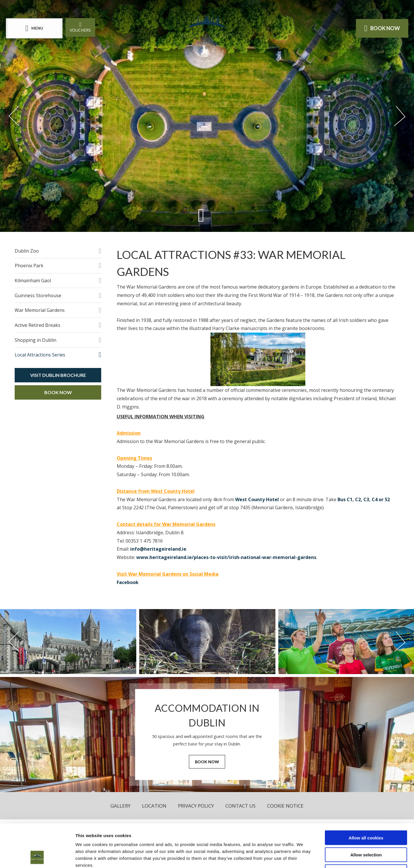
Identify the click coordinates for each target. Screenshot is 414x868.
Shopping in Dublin (36, 340)
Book (382, 28)
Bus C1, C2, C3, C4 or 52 (364, 499)
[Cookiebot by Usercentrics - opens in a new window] (37, 857)
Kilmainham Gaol (33, 281)
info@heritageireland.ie (158, 549)
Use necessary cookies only (366, 831)
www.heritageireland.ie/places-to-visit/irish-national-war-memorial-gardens (226, 557)
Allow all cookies (366, 797)
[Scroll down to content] (201, 215)
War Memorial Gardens (40, 310)
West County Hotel (257, 499)
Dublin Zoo (27, 251)
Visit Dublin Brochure (58, 375)
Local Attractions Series (40, 355)
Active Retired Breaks (38, 325)
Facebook (128, 582)
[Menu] (34, 28)
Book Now (58, 392)
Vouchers (80, 27)
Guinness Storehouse (38, 295)
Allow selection (366, 814)
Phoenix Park (29, 266)
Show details (302, 857)
